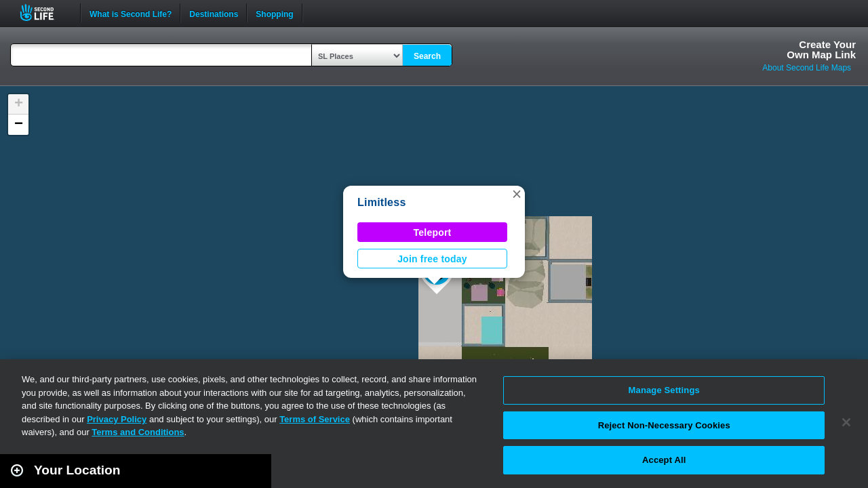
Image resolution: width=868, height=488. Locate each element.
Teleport (433, 232)
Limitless (382, 202)
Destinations (214, 13)
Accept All (664, 460)
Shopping (274, 13)
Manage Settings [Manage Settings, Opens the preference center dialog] (664, 390)
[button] (517, 194)
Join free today (432, 259)
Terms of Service (315, 419)
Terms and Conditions (138, 432)
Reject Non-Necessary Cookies (664, 425)
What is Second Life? (131, 13)
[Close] (846, 422)
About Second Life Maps (807, 68)
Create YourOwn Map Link (821, 49)
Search (427, 56)
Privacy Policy (117, 419)
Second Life (44, 13)
